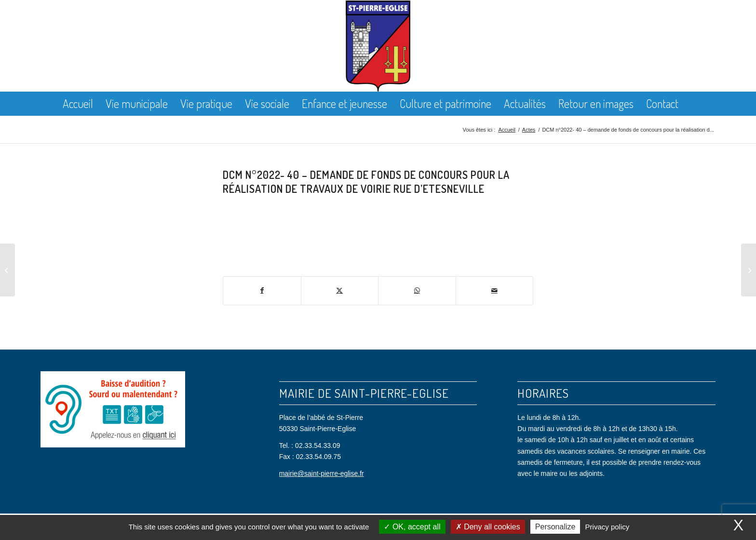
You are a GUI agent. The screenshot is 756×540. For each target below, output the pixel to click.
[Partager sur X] (340, 290)
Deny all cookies (488, 527)
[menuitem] (78, 104)
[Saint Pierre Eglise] (378, 46)
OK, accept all (412, 527)
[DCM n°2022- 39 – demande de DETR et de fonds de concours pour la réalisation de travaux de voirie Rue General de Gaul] (7, 270)
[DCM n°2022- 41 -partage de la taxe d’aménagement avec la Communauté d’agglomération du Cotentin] (749, 270)
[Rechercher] (692, 104)
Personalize (555, 527)
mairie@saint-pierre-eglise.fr (322, 473)
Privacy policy (607, 527)
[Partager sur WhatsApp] (417, 290)
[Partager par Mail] (495, 290)
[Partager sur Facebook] (262, 290)
